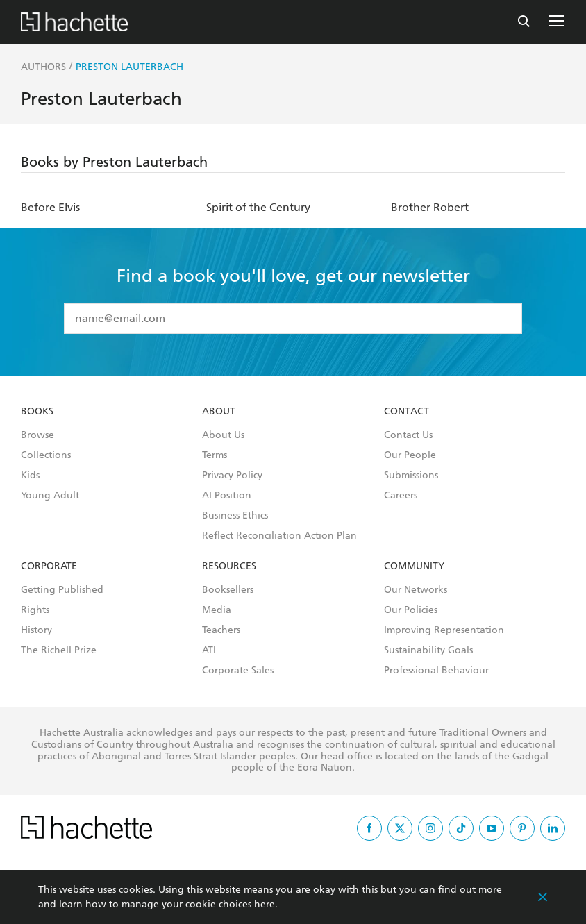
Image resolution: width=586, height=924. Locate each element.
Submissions (411, 476)
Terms (215, 455)
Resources (229, 566)
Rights (35, 610)
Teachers (221, 630)
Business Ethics (235, 516)
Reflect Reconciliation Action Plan (279, 536)
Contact (407, 412)
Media (217, 610)
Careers (401, 496)
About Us (223, 435)
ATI (209, 650)
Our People (410, 455)
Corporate (49, 566)
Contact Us (408, 435)
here (265, 904)
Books (37, 412)
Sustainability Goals (428, 650)
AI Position (227, 496)
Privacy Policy (232, 476)
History (36, 630)
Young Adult (50, 496)
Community (414, 566)
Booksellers (228, 590)
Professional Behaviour (436, 671)
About (219, 412)
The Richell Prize (59, 650)
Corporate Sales (238, 671)
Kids (30, 476)
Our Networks (416, 590)
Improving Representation (444, 630)
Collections (46, 455)
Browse (37, 435)
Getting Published (62, 590)
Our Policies (411, 610)
